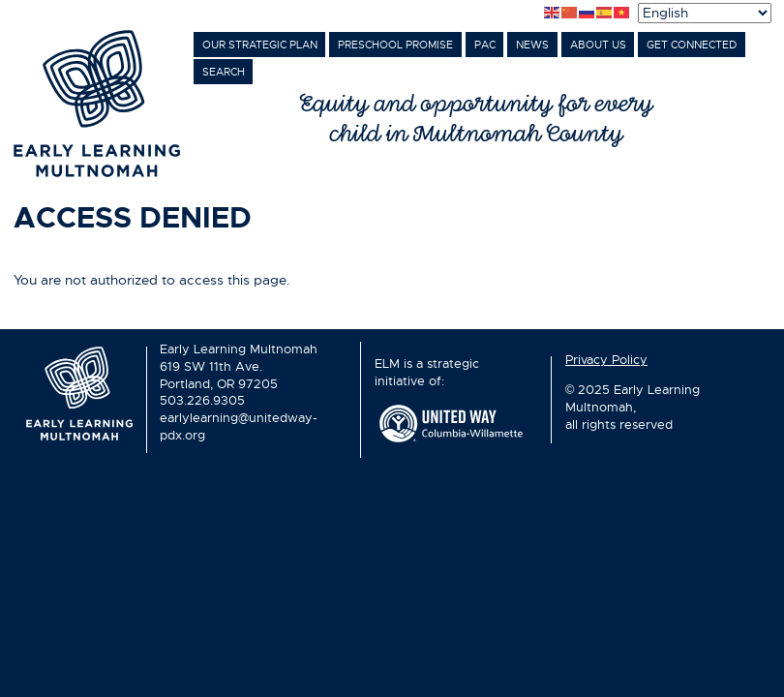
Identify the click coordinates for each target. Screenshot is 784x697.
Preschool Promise (395, 45)
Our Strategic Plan (260, 45)
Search (224, 72)
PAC (485, 45)
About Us (598, 45)
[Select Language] (705, 13)
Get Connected (692, 45)
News (532, 45)
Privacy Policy (606, 360)
